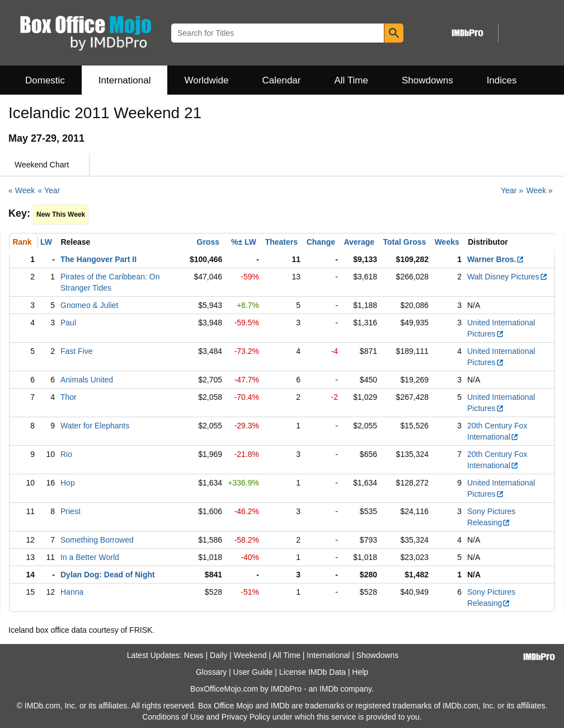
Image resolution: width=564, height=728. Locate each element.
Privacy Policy (246, 717)
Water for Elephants (95, 426)
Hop (68, 483)
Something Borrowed (97, 540)
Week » (539, 190)
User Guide (253, 672)
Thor (69, 397)
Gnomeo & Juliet (90, 305)
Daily (218, 655)
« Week (22, 190)
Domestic (45, 80)
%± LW (244, 242)
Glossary (211, 672)
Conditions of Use (173, 717)
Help (360, 672)
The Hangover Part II (98, 259)
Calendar (282, 80)
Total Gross (405, 242)
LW (46, 242)
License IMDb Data (312, 672)
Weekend (250, 655)
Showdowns (427, 80)
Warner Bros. (496, 259)
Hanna (72, 592)
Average (359, 242)
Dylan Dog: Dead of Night (108, 575)
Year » (512, 190)
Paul (68, 323)
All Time (351, 80)
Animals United (87, 380)
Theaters (281, 242)
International (125, 80)
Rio (66, 454)
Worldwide (206, 80)
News (194, 655)
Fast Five (77, 351)
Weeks (447, 242)
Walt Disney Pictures (507, 277)
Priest (70, 511)
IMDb (329, 689)
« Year (49, 190)
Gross (208, 242)
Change (321, 242)
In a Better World (90, 557)
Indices (502, 80)
